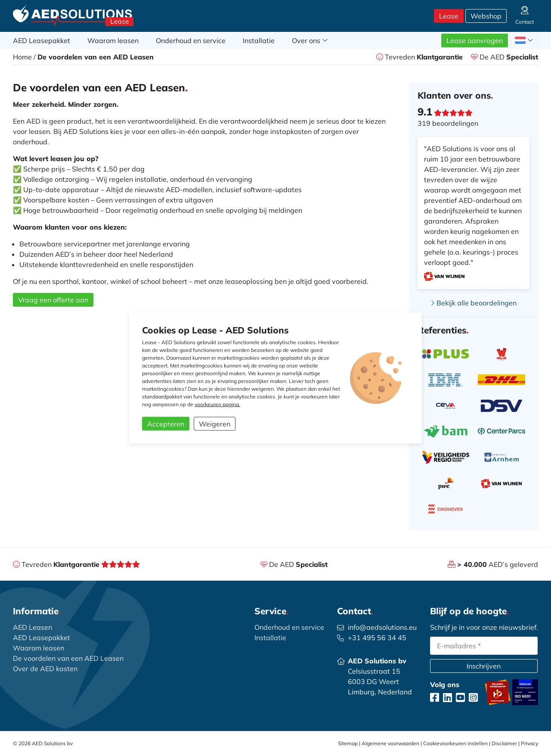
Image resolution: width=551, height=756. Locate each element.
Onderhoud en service (191, 40)
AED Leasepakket (42, 40)
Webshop (486, 16)
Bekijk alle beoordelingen (474, 303)
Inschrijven (484, 666)
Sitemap (348, 743)
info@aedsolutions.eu (382, 627)
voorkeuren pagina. (217, 404)
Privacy (529, 743)
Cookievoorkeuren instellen (455, 743)
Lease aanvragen (475, 40)
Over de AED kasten (45, 669)
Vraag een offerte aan (53, 300)
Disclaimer (504, 743)
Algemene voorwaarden (390, 743)
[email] (484, 646)
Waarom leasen (113, 40)
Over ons (310, 40)
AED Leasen (33, 627)
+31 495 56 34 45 (377, 638)
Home (22, 57)
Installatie (259, 40)
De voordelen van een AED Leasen (68, 658)
